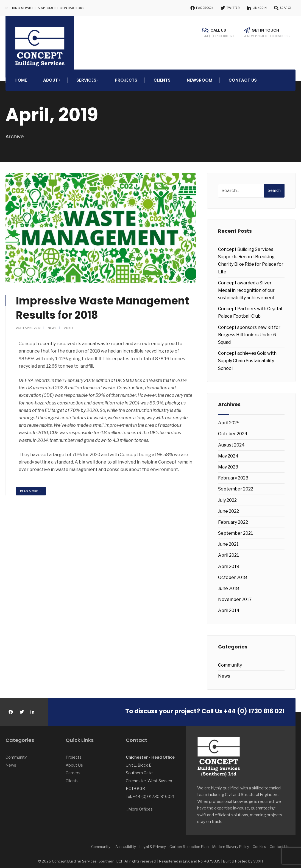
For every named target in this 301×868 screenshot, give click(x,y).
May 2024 (228, 453)
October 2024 (233, 431)
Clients (162, 77)
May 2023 (228, 464)
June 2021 (228, 541)
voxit (69, 325)
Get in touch (267, 33)
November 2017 (235, 596)
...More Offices (139, 806)
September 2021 (235, 530)
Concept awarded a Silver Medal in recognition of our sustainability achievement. (247, 287)
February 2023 (233, 475)
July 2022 (227, 497)
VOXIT (258, 858)
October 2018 (232, 574)
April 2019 (229, 563)
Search (274, 187)
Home (21, 77)
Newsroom (200, 77)
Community (230, 662)
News (53, 325)
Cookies (259, 844)
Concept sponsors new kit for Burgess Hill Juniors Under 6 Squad (249, 332)
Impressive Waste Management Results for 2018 (106, 305)
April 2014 (229, 607)
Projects (126, 77)
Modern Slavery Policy (231, 844)
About (51, 77)
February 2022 (233, 519)
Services (86, 77)
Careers (73, 770)
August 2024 (231, 442)
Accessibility (126, 844)
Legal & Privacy (153, 844)
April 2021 (228, 552)
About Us (74, 762)
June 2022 (228, 508)
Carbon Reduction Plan (189, 844)
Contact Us (243, 77)
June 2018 (228, 585)
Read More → (31, 488)
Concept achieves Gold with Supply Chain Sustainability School (247, 358)
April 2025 (229, 420)
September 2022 (236, 486)
